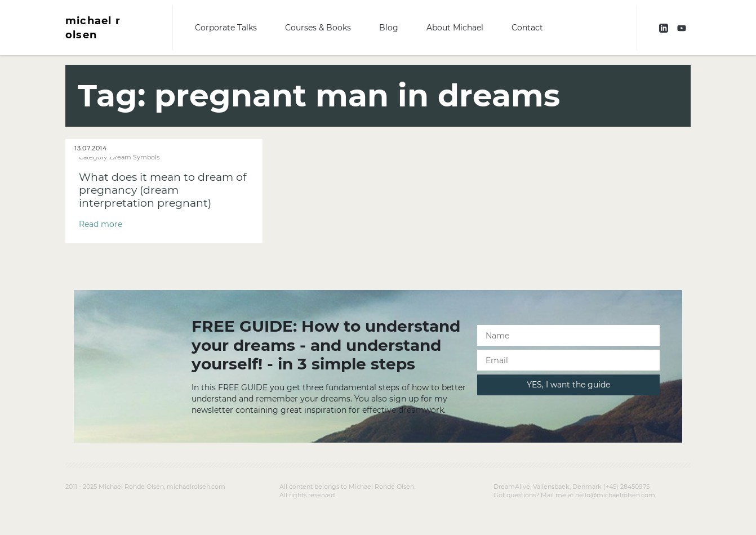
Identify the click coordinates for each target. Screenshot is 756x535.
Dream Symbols (135, 157)
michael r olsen (93, 28)
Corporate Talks (226, 28)
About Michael (455, 28)
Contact (527, 28)
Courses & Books (318, 28)
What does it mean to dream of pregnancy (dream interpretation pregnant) (163, 190)
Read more (101, 224)
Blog (389, 28)
